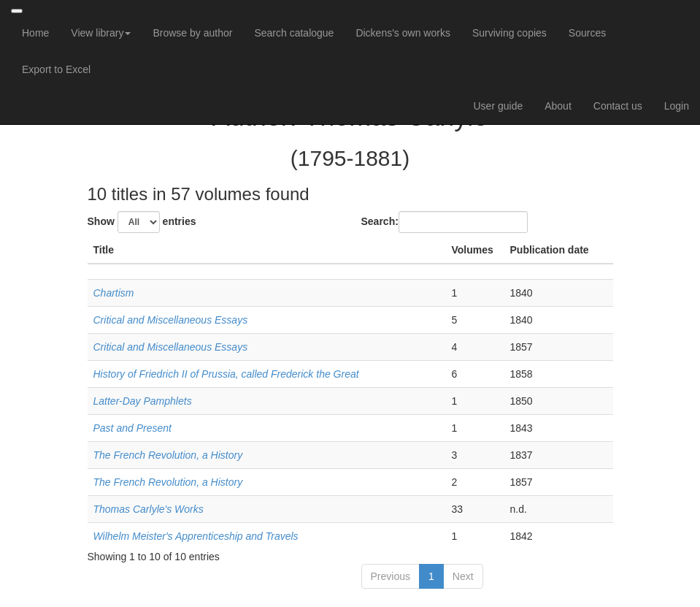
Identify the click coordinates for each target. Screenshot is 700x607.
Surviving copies (509, 33)
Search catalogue (294, 33)
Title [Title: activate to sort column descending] (104, 250)
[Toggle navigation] (17, 11)
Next (463, 576)
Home (35, 33)
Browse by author (192, 33)
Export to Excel (56, 69)
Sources (587, 33)
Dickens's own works (403, 33)
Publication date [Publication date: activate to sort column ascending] (550, 250)
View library (101, 33)
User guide (499, 106)
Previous (391, 576)
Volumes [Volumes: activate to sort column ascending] (473, 250)
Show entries (142, 222)
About (558, 106)
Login (677, 106)
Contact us (618, 106)
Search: (445, 222)
